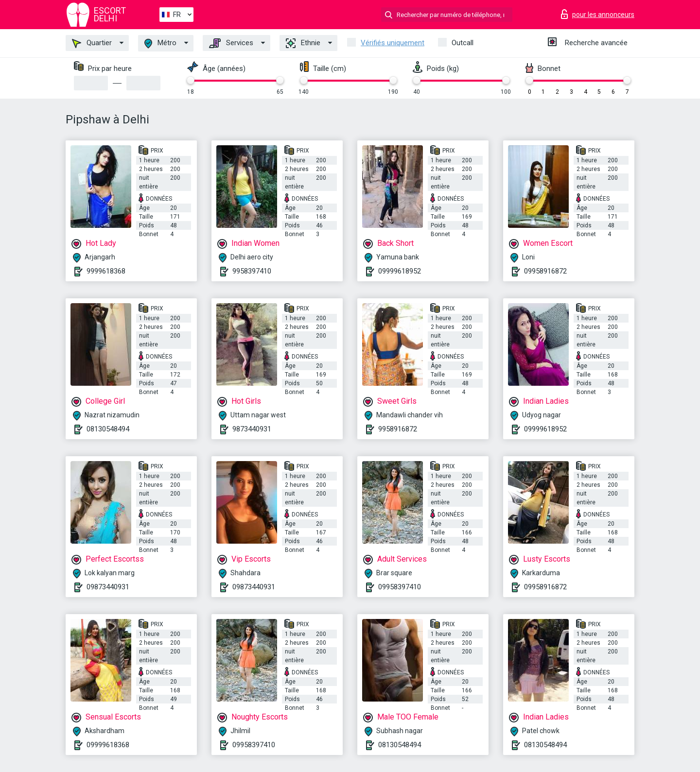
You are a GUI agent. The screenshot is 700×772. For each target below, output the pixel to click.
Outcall (463, 43)
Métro (160, 43)
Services (231, 43)
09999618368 (108, 745)
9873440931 (252, 429)
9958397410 (252, 271)
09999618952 (400, 271)
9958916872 (398, 429)
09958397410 (400, 587)
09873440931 (108, 587)
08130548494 (108, 429)
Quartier (92, 43)
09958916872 (545, 271)
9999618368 (106, 271)
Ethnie (303, 43)
